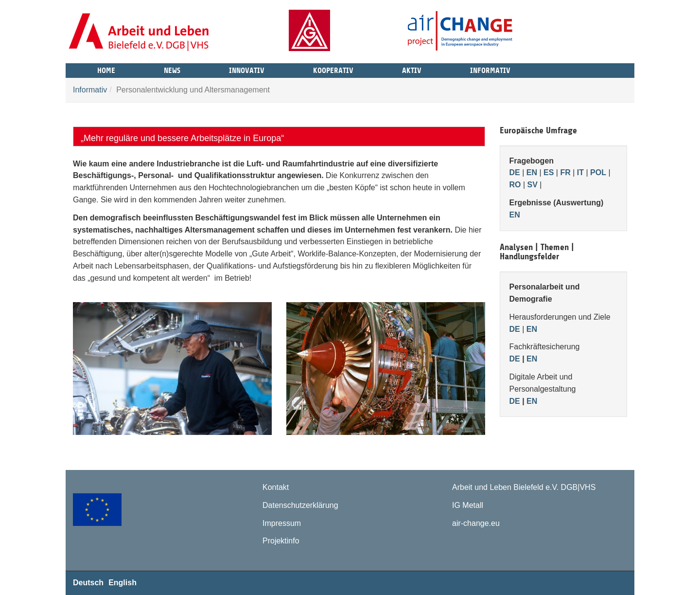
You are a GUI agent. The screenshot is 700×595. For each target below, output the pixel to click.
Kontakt (276, 487)
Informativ (490, 69)
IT (580, 172)
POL (598, 172)
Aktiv (412, 69)
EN (532, 172)
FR (565, 172)
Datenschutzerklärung (300, 505)
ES (549, 172)
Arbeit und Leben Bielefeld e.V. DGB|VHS (524, 487)
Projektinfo (281, 541)
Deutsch (88, 583)
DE (515, 172)
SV (533, 185)
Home (106, 69)
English (122, 583)
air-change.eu (476, 523)
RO (515, 185)
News (172, 69)
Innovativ (247, 69)
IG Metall (468, 505)
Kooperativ (333, 69)
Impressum (282, 523)
